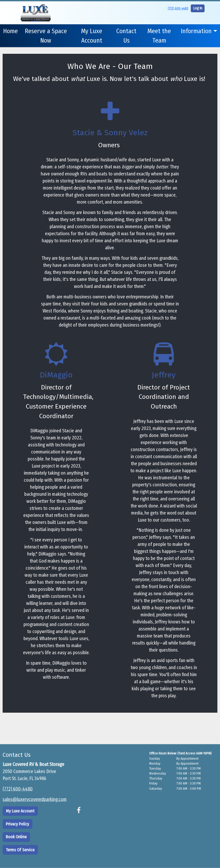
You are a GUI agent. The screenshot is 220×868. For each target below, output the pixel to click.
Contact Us (126, 36)
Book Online (16, 837)
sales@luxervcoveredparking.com (35, 799)
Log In (198, 8)
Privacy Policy (17, 824)
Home (10, 31)
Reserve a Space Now (46, 36)
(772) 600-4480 (178, 8)
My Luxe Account (92, 36)
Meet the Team (159, 36)
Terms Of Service (20, 850)
